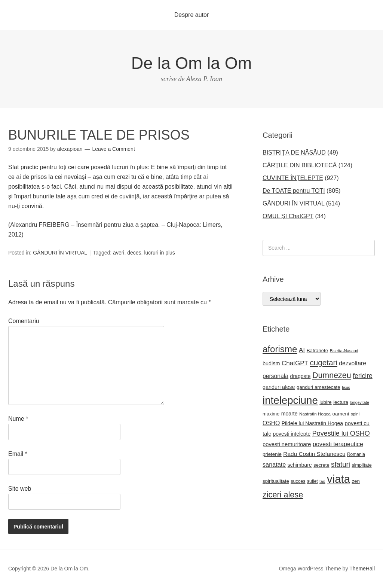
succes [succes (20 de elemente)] (298, 481)
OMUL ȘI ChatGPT (288, 216)
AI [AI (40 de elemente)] (302, 350)
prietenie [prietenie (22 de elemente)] (272, 454)
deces (134, 253)
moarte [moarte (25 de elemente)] (289, 414)
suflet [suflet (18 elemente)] (312, 481)
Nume (18, 419)
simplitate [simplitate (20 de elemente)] (361, 465)
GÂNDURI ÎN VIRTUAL (60, 253)
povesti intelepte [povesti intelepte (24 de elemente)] (292, 434)
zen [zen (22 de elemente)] (356, 481)
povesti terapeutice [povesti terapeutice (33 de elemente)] (338, 444)
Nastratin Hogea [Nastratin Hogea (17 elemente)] (315, 414)
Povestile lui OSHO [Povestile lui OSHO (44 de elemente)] (341, 433)
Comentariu (24, 321)
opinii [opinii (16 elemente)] (356, 414)
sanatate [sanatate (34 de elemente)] (274, 464)
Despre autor (192, 15)
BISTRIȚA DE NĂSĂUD (294, 153)
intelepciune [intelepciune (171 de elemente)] (290, 400)
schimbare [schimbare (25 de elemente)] (300, 465)
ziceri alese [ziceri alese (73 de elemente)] (283, 495)
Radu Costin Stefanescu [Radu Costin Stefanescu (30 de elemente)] (314, 454)
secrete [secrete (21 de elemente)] (321, 465)
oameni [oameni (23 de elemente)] (341, 414)
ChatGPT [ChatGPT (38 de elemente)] (295, 363)
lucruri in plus (159, 253)
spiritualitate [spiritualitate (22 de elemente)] (276, 481)
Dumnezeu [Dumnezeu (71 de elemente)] (332, 375)
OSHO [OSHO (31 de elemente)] (271, 423)
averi (119, 253)
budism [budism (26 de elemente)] (271, 363)
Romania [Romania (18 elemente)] (356, 454)
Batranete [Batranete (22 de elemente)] (318, 351)
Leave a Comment (113, 149)
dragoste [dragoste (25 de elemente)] (301, 376)
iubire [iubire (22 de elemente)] (325, 402)
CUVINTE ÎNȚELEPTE (293, 178)
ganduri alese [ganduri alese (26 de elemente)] (279, 387)
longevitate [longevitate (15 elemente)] (359, 402)
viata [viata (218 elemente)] (338, 479)
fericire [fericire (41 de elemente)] (363, 376)
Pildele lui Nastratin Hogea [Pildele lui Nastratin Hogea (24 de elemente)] (312, 423)
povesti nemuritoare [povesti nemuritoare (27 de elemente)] (287, 444)
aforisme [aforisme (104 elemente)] (280, 349)
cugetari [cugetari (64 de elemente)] (323, 362)
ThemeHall (362, 569)
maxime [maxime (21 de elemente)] (271, 414)
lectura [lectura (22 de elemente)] (341, 402)
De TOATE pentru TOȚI (294, 191)
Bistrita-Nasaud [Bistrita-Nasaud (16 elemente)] (344, 351)
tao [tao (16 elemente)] (322, 481)
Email (18, 454)
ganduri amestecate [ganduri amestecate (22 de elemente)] (318, 387)
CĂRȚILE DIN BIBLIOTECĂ (300, 165)
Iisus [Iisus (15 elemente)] (346, 387)
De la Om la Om (192, 63)
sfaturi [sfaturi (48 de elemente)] (341, 464)
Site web (20, 489)
